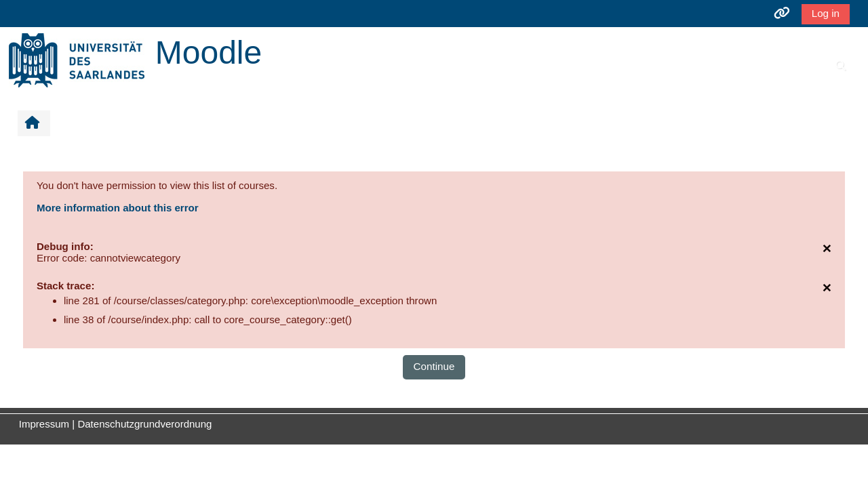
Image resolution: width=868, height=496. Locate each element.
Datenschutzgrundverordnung (144, 424)
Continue (434, 366)
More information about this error (119, 208)
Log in (824, 13)
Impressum (44, 424)
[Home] (77, 59)
